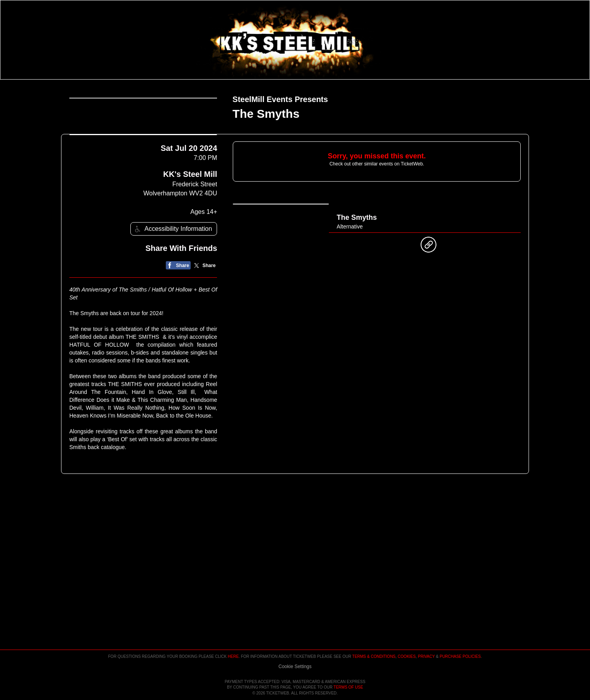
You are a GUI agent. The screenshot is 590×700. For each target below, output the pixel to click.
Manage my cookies (295, 644)
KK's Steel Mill (190, 255)
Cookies (407, 634)
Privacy (426, 634)
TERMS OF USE (348, 688)
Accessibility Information (173, 309)
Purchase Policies (460, 634)
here (233, 634)
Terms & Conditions (374, 634)
